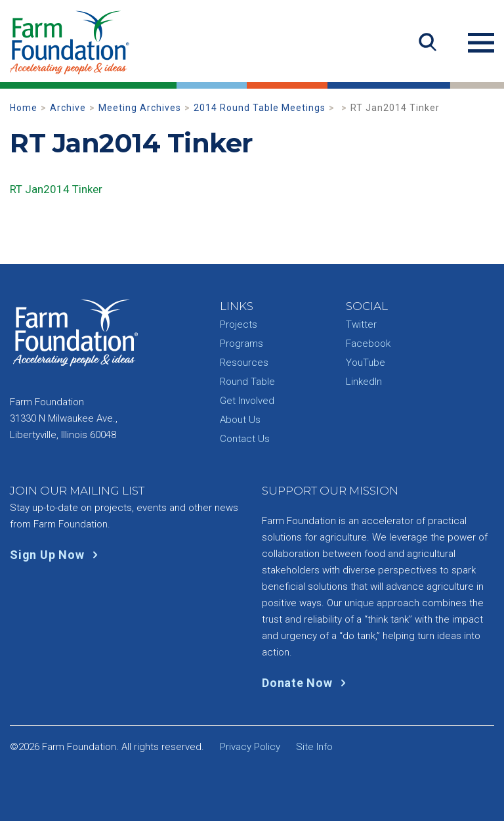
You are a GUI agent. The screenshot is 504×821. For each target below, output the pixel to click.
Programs (241, 344)
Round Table (247, 382)
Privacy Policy (250, 747)
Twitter (361, 324)
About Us (240, 420)
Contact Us (245, 439)
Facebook (368, 344)
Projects (239, 324)
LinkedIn (364, 382)
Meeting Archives (140, 108)
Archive (68, 108)
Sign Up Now (57, 555)
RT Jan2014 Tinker (56, 189)
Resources (244, 363)
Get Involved (247, 401)
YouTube (366, 363)
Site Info (314, 747)
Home (24, 108)
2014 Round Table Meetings (260, 108)
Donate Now (307, 683)
